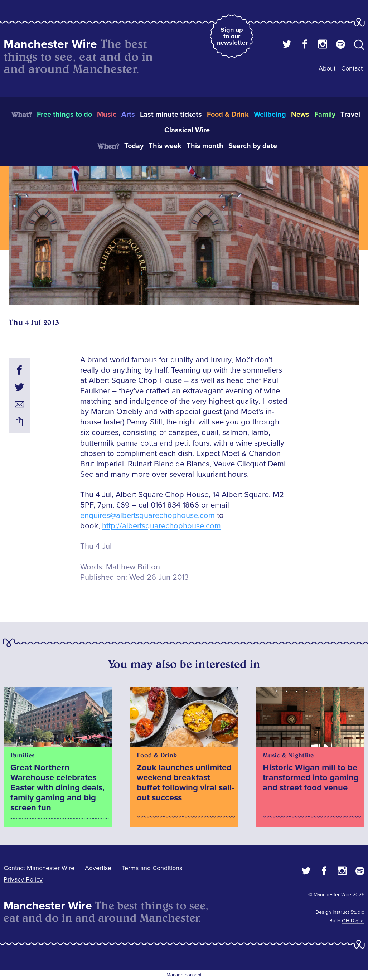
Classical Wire (187, 130)
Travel (350, 115)
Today (134, 146)
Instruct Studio (348, 912)
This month (205, 146)
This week (165, 146)
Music (107, 115)
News (300, 115)
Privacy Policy (23, 879)
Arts (128, 115)
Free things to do (64, 115)
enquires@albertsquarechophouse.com (147, 516)
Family (325, 115)
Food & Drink (228, 115)
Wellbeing (270, 115)
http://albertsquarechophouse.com (161, 526)
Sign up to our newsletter (232, 36)
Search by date (253, 146)
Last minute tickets (171, 115)
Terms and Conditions (152, 868)
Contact (352, 68)
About (327, 68)
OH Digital (353, 921)
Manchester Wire (50, 44)
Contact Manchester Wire (39, 868)
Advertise (98, 868)
